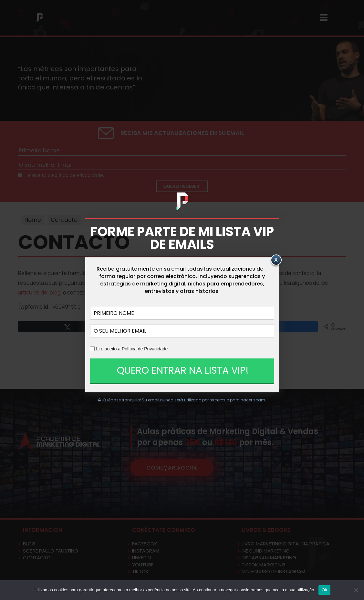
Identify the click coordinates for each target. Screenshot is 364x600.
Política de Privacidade (145, 349)
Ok (324, 590)
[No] (356, 590)
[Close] (276, 261)
